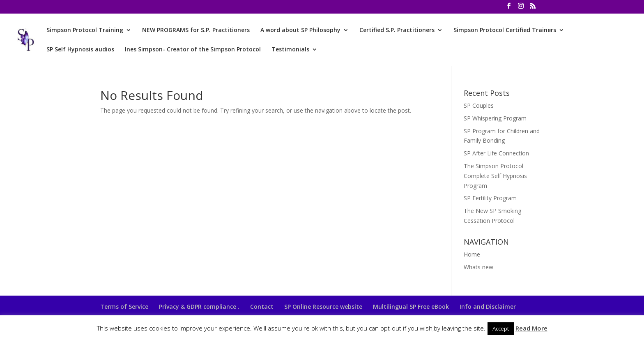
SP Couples (479, 105)
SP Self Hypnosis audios (80, 50)
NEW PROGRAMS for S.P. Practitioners (196, 30)
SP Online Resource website (323, 306)
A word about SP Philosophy (300, 30)
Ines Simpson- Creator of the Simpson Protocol (193, 50)
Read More (531, 328)
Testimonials (290, 50)
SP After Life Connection (496, 153)
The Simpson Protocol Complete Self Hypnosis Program (495, 176)
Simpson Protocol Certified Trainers (505, 30)
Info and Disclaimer (488, 306)
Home (472, 254)
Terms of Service (124, 306)
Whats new (478, 267)
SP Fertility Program (490, 198)
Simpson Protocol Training (85, 30)
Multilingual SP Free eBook (411, 306)
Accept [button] (501, 328)
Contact (262, 306)
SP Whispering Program (495, 118)
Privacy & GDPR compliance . (199, 306)
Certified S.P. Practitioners (397, 30)
